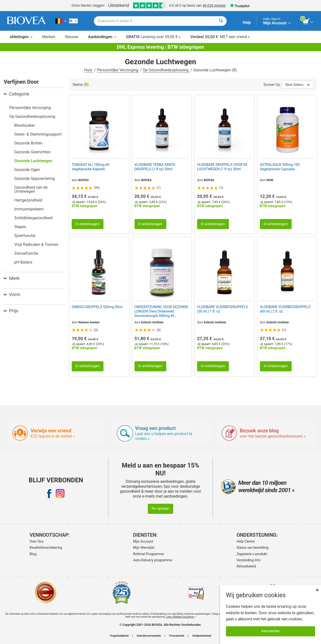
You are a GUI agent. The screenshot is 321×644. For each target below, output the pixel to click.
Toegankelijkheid (119, 636)
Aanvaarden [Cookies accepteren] (270, 631)
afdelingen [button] (21, 37)
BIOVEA (84, 180)
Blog (33, 554)
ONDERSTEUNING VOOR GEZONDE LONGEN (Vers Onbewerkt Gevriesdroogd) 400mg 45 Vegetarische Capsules (161, 312)
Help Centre (245, 541)
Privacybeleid (177, 636)
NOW (270, 180)
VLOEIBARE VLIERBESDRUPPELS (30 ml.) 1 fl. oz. (222, 309)
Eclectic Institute (152, 322)
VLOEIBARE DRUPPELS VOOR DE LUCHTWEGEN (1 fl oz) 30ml (222, 167)
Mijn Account (143, 541)
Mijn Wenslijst (144, 548)
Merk (12, 278)
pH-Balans (23, 262)
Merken (49, 37)
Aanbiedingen (102, 37)
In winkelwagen (87, 224)
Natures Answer (89, 322)
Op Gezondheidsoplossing (166, 70)
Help (247, 23)
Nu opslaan (160, 509)
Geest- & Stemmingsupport (38, 134)
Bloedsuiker (25, 125)
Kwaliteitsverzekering (46, 548)
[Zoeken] (221, 21)
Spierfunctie (25, 236)
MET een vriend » (220, 37)
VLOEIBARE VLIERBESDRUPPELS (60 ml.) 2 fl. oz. (285, 309)
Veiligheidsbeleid (202, 636)
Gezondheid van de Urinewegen (31, 189)
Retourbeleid (246, 566)
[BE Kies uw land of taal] (61, 21)
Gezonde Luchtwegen (33, 161)
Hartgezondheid (28, 200)
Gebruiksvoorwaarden (149, 636)
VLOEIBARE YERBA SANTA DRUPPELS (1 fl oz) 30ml (155, 167)
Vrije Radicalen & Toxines (36, 244)
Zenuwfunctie (26, 253)
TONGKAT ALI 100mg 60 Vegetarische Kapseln (91, 167)
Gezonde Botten (28, 143)
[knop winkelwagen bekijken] (308, 22)
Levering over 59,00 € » (153, 37)
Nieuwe (72, 37)
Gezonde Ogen (27, 170)
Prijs (11, 311)
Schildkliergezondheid (34, 218)
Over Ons (37, 541)
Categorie (17, 94)
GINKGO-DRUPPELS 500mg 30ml (97, 307)
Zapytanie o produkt (252, 554)
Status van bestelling (252, 548)
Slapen (20, 227)
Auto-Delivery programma (152, 560)
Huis (89, 70)
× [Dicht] (317, 590)
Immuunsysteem (29, 209)
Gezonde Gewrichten (32, 152)
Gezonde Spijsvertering (34, 179)
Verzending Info (249, 560)
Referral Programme (148, 554)
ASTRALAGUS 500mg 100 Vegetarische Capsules (280, 167)
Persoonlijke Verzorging (118, 70)
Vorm (12, 294)
